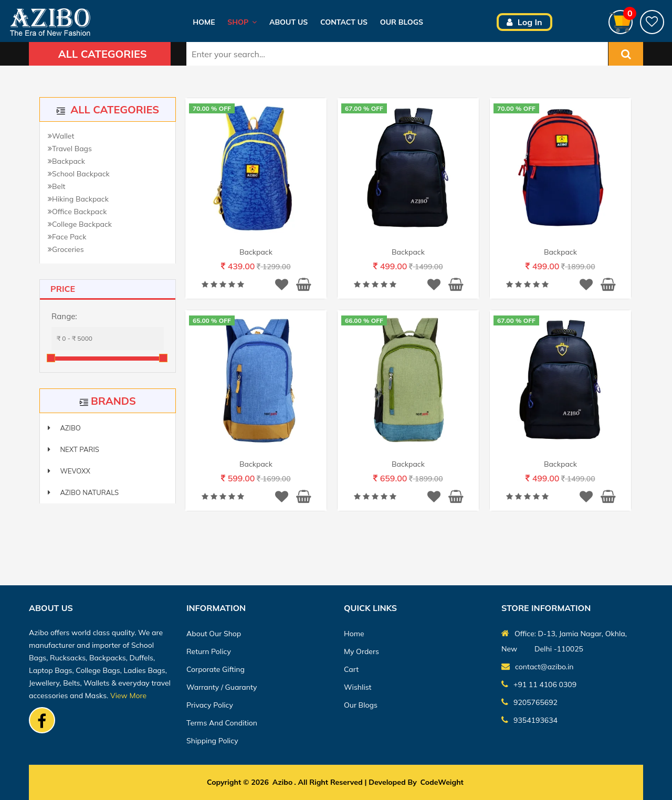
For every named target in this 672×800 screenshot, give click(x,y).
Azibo (64, 428)
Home (204, 22)
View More (128, 696)
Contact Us (344, 22)
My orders (361, 651)
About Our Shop (214, 634)
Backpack (66, 161)
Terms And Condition (222, 723)
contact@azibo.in (538, 666)
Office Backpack (77, 212)
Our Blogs (402, 22)
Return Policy (209, 651)
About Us (288, 22)
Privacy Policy (210, 705)
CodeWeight (442, 782)
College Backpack (80, 224)
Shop (242, 22)
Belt (56, 186)
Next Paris (73, 449)
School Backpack (79, 174)
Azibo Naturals (83, 492)
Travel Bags (70, 149)
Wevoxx (69, 471)
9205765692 (529, 702)
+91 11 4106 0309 (539, 684)
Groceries (66, 249)
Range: (64, 316)
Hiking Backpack (78, 199)
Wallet (61, 136)
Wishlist (358, 687)
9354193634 (529, 720)
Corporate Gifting (216, 669)
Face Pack (67, 237)
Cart (351, 669)
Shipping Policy (212, 741)
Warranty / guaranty (222, 687)
